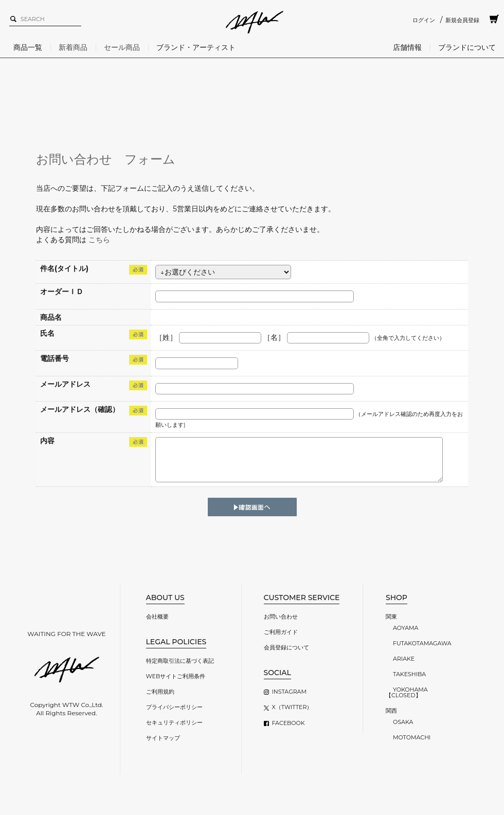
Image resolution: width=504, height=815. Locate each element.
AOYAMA (406, 628)
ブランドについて (467, 47)
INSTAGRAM (289, 692)
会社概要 (157, 617)
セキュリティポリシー (174, 722)
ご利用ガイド (281, 632)
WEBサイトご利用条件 (176, 676)
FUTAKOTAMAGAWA (422, 643)
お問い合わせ (281, 617)
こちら (99, 240)
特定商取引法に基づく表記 (180, 661)
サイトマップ (163, 738)
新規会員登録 (462, 20)
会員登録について (286, 647)
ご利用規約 (160, 692)
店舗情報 (407, 47)
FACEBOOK (289, 723)
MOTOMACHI (412, 737)
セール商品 (122, 47)
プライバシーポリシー (174, 707)
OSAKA (403, 722)
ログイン (424, 20)
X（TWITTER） (292, 707)
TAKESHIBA (409, 674)
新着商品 (73, 47)
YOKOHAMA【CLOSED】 (407, 692)
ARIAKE (404, 659)
